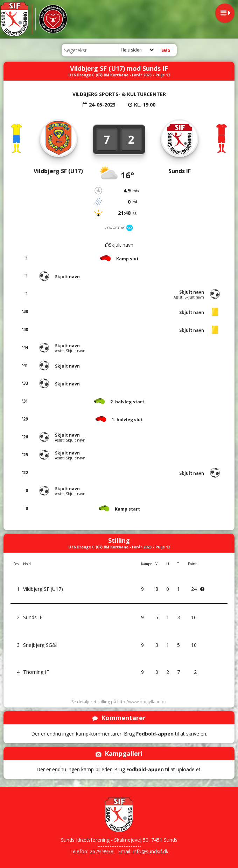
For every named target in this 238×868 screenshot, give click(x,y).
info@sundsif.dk (150, 851)
